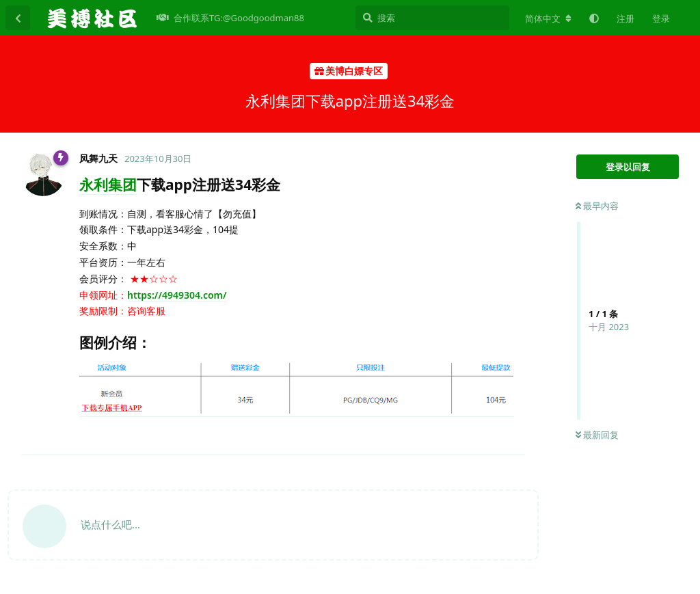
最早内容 (597, 206)
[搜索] (432, 18)
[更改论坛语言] (548, 18)
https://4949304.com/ (177, 295)
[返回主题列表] (18, 18)
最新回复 (597, 435)
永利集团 (108, 185)
